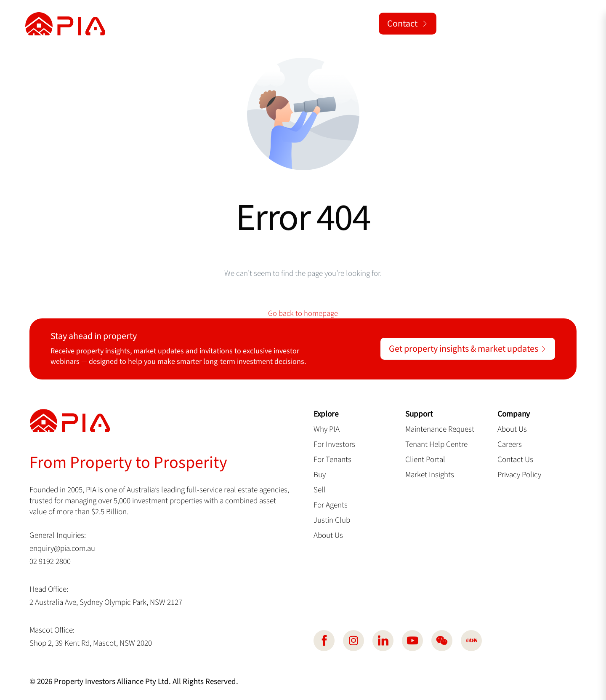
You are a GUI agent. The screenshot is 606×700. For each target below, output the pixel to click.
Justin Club (332, 521)
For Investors (334, 445)
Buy (320, 475)
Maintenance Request (440, 430)
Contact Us (515, 460)
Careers (510, 445)
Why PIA (327, 430)
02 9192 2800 (50, 562)
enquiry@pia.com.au (62, 549)
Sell (320, 490)
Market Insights (430, 475)
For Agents (331, 505)
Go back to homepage (303, 314)
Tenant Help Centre (436, 445)
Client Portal (425, 460)
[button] (570, 24)
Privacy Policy (519, 475)
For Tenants (332, 460)
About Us (328, 536)
